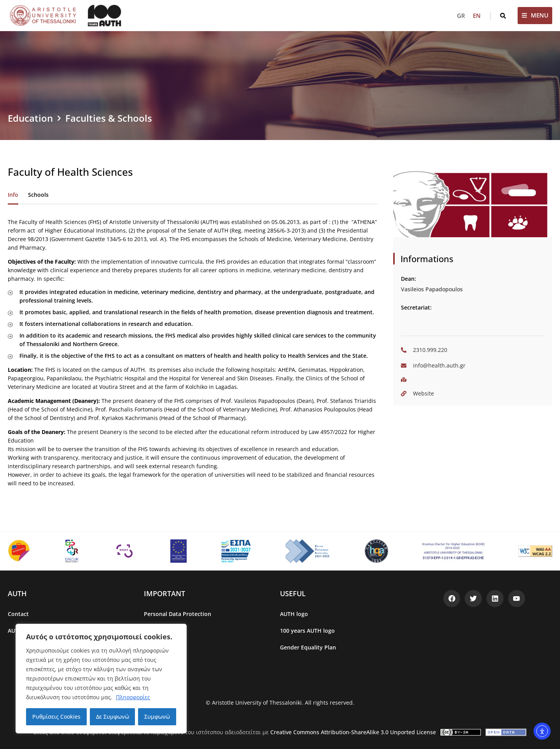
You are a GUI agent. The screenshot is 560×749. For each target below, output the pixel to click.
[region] (101, 679)
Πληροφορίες (133, 697)
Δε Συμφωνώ (113, 717)
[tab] (13, 195)
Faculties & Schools (109, 118)
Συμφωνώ (157, 717)
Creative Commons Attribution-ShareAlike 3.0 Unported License (353, 732)
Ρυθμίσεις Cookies (56, 717)
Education (30, 118)
